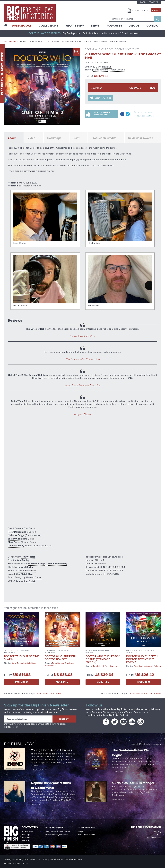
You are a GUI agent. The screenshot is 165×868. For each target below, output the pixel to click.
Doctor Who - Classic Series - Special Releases (102, 652)
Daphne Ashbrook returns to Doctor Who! (51, 785)
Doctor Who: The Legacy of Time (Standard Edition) (103, 659)
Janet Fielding (154, 666)
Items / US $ (141, 10)
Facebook (97, 712)
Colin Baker (31, 663)
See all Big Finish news (144, 744)
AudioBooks (22, 26)
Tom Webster (28, 557)
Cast (76, 138)
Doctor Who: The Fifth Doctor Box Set (61, 658)
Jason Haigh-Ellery (57, 564)
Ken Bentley (23, 560)
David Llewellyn (104, 67)
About (134, 26)
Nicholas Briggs (16, 535)
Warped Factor (83, 414)
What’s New (75, 26)
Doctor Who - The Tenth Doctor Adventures (103, 41)
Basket (156, 10)
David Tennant (101, 70)
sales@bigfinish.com (59, 834)
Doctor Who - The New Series (61, 41)
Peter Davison (118, 70)
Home (23, 41)
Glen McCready (16, 546)
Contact (153, 26)
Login (143, 2)
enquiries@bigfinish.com (89, 834)
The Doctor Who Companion (83, 359)
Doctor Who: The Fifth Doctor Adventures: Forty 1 (142, 659)
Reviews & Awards (141, 138)
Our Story (157, 832)
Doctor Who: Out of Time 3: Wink (21, 658)
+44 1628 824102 (62, 831)
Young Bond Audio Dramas (52, 750)
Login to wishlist (103, 98)
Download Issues (154, 838)
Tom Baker (98, 666)
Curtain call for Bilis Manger (134, 783)
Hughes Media (21, 863)
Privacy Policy (11, 727)
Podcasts (114, 26)
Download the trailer (145, 116)
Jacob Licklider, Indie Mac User (83, 385)
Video (31, 138)
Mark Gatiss (14, 542)
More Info (22, 682)
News (95, 26)
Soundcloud (140, 712)
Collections (48, 26)
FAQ (159, 835)
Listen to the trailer (145, 112)
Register (153, 2)
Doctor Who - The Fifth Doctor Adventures (59, 652)
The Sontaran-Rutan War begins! (131, 752)
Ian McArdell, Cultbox (83, 336)
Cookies (60, 859)
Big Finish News (19, 744)
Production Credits (104, 138)
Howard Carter (25, 567)
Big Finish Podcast (119, 715)
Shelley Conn (15, 539)
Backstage (54, 138)
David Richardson (27, 571)
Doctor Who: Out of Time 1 (49, 694)
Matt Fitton (26, 574)
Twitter (106, 712)
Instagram (116, 712)
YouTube (126, 712)
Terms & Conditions (73, 859)
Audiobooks (36, 41)
